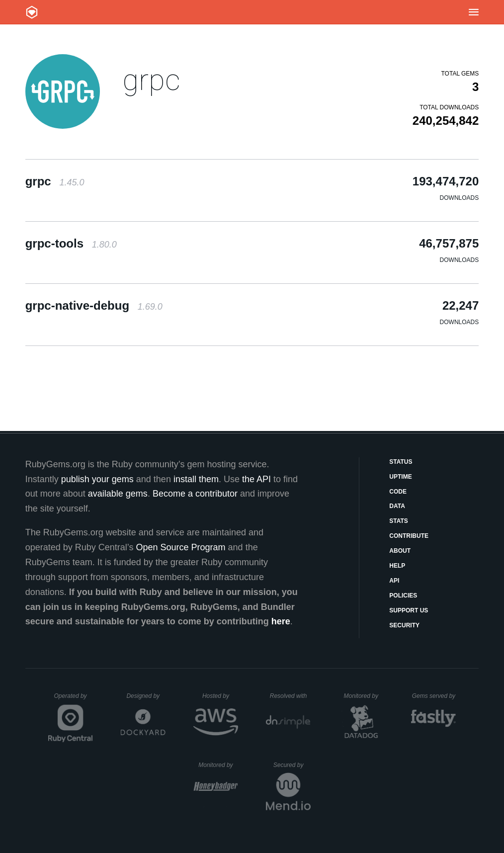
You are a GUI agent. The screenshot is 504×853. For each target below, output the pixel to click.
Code (398, 492)
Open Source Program (181, 547)
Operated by (74, 699)
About (400, 551)
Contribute (409, 536)
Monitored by (364, 696)
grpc (151, 80)
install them (196, 479)
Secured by (292, 765)
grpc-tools (71, 243)
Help (397, 566)
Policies (403, 596)
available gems (118, 494)
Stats (399, 521)
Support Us (409, 610)
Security (404, 625)
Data (397, 506)
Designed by (146, 696)
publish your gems (97, 479)
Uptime (400, 477)
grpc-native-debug (94, 305)
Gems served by (434, 696)
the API (256, 479)
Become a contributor (195, 494)
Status (401, 462)
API (394, 581)
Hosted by (220, 696)
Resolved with (290, 696)
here (281, 621)
